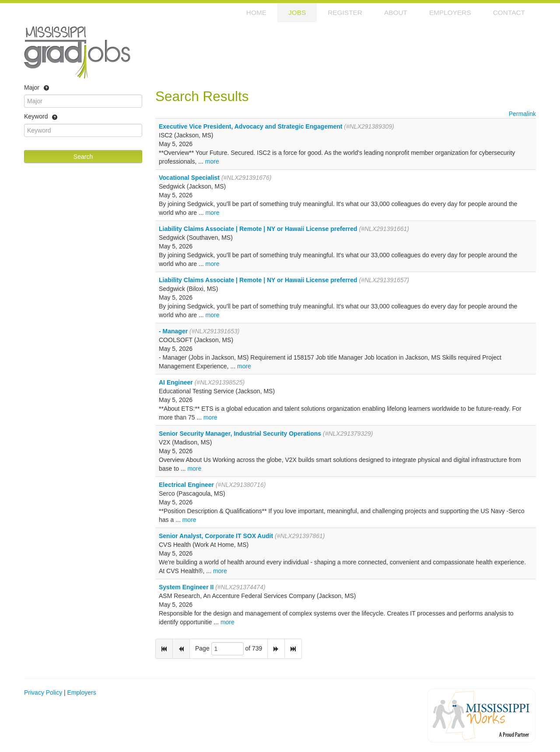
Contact (509, 12)
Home (256, 12)
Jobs (297, 12)
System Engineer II (186, 587)
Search (83, 157)
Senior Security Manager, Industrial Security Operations (240, 434)
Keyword (41, 117)
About (396, 12)
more (212, 161)
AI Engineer (176, 382)
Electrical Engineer (186, 485)
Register (345, 12)
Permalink (522, 114)
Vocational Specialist (189, 178)
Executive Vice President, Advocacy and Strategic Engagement (250, 126)
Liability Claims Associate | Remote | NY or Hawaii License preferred (258, 229)
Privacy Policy (43, 693)
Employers (450, 12)
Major (37, 88)
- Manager (173, 331)
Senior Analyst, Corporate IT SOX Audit (216, 536)
